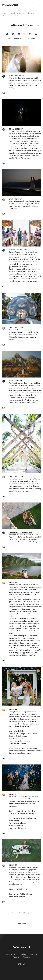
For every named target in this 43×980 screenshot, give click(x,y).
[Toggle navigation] (40, 5)
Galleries (31, 39)
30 (36, 34)
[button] (4, 93)
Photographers (11, 954)
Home (4, 13)
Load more (21, 924)
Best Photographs (16, 13)
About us (27, 957)
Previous (18, 39)
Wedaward (10, 5)
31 (30, 34)
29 (9, 39)
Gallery (23, 954)
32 (24, 34)
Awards (16, 957)
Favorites (34, 954)
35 (7, 34)
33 (19, 34)
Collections (30, 13)
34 (13, 34)
